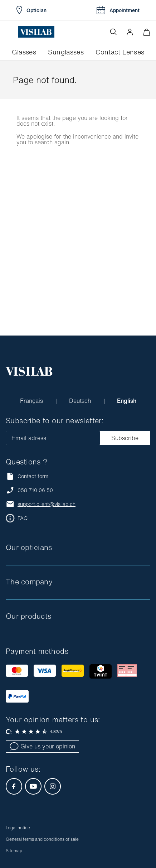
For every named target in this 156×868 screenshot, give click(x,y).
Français (32, 401)
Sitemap (14, 851)
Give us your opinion (42, 746)
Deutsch (81, 401)
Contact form (27, 476)
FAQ (23, 518)
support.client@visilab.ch (47, 504)
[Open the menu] (12, 32)
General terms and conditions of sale (42, 839)
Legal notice (18, 828)
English (127, 401)
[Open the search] (113, 32)
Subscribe (125, 438)
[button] (130, 32)
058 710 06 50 (35, 490)
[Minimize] (147, 32)
